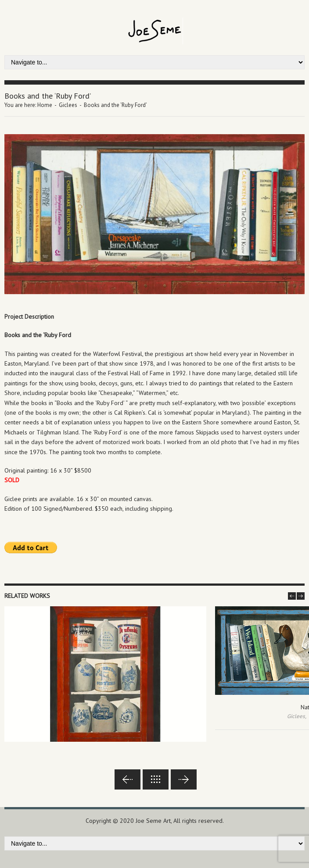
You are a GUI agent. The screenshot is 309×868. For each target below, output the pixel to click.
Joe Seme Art (153, 821)
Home (45, 105)
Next (184, 779)
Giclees (68, 105)
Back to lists (156, 779)
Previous (128, 779)
